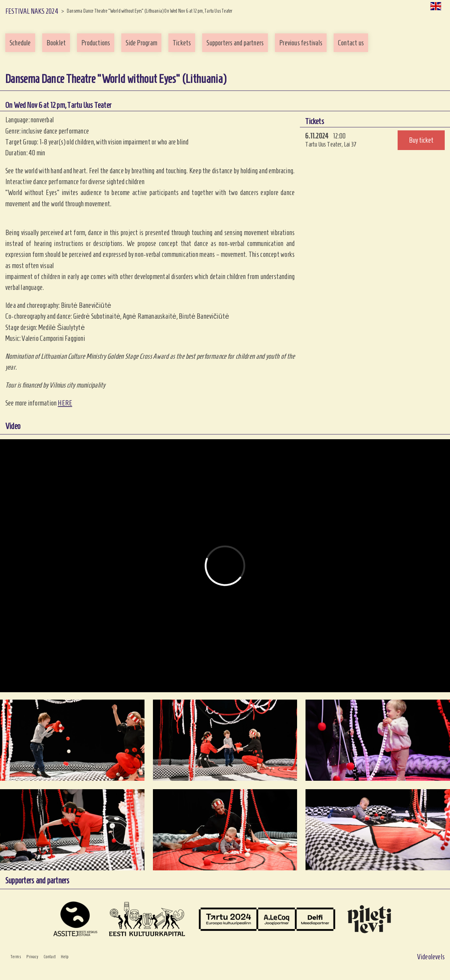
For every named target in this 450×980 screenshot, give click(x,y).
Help (65, 957)
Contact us (351, 43)
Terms (16, 957)
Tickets (182, 43)
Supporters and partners (235, 43)
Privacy (32, 957)
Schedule (20, 43)
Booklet (56, 43)
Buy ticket (421, 140)
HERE (65, 403)
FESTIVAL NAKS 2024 (32, 11)
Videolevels (431, 957)
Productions (96, 43)
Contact (50, 957)
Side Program (141, 43)
